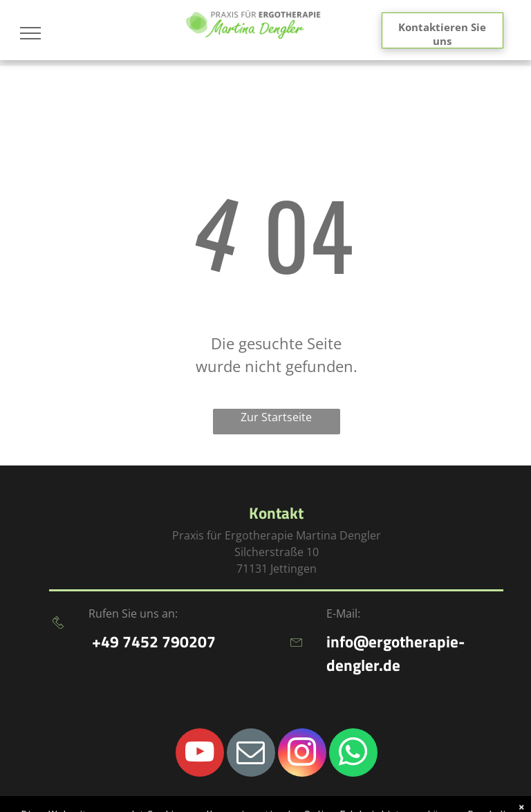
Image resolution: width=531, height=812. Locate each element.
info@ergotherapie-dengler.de (395, 654)
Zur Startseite (276, 417)
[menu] (30, 33)
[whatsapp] (353, 754)
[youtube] (200, 754)
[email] (251, 754)
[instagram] (302, 754)
